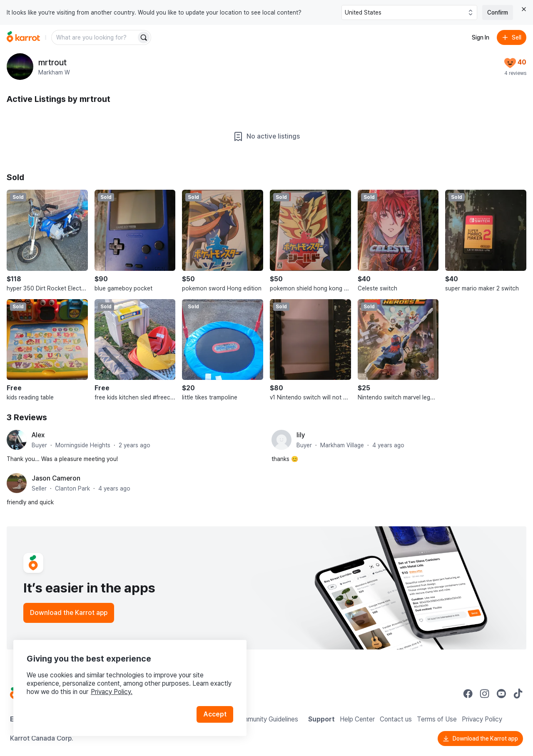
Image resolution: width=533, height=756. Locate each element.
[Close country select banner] (524, 9)
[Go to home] (23, 37)
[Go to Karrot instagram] (485, 694)
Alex (38, 435)
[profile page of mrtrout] (20, 67)
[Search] (144, 37)
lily (301, 435)
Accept (215, 714)
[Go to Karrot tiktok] (518, 694)
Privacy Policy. (112, 692)
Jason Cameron (56, 478)
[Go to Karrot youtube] (501, 694)
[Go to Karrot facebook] (468, 694)
